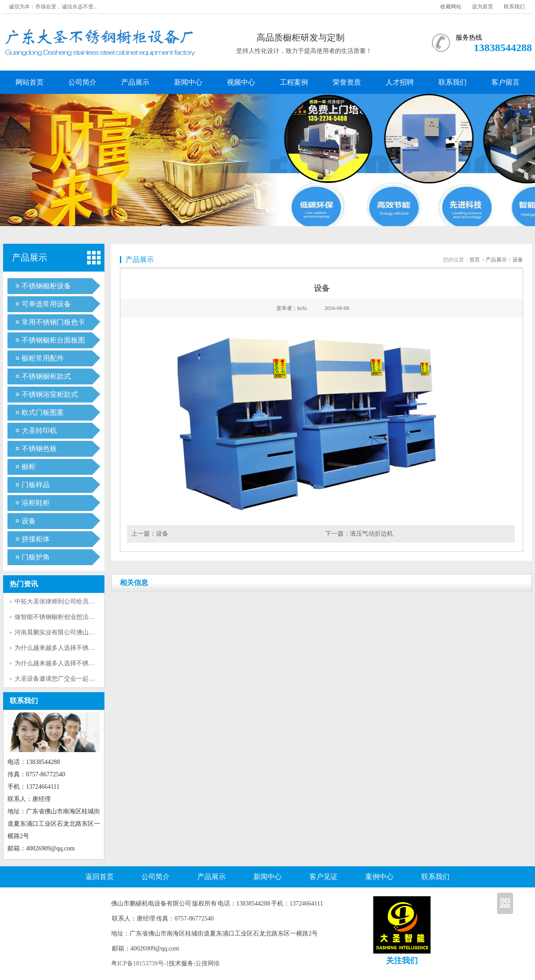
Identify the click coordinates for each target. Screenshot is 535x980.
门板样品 (36, 485)
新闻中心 (188, 82)
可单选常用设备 (46, 304)
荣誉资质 (347, 82)
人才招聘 (400, 82)
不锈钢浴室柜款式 (50, 394)
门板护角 (36, 557)
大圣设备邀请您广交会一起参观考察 (64, 679)
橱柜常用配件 (43, 358)
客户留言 (505, 82)
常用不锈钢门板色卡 (53, 322)
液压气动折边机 (372, 534)
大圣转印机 (39, 430)
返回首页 (100, 877)
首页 (475, 260)
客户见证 (323, 877)
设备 (29, 521)
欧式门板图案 (43, 412)
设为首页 (483, 7)
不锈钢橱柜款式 (46, 376)
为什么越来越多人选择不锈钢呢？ (61, 648)
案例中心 (379, 877)
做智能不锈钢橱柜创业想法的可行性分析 (70, 617)
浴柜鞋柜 (36, 503)
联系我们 (514, 7)
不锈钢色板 (39, 449)
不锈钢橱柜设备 (46, 286)
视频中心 (241, 82)
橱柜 (29, 467)
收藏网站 (451, 7)
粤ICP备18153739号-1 (140, 963)
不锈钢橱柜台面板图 (53, 340)
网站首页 (30, 82)
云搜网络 (208, 963)
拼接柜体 (36, 539)
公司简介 (82, 82)
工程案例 (294, 82)
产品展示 (135, 82)
